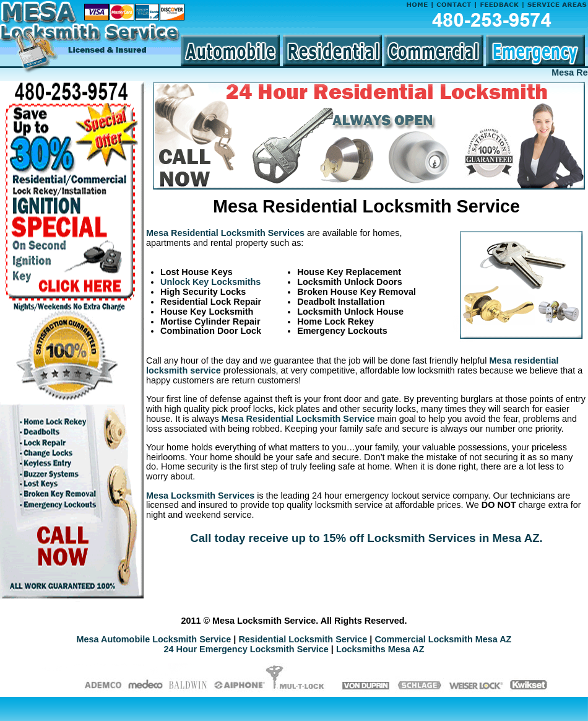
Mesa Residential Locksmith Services (225, 233)
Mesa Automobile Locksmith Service (154, 639)
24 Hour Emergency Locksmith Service (246, 649)
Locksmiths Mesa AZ (380, 649)
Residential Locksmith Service (303, 639)
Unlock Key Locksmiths (210, 282)
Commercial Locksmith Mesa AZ (443, 639)
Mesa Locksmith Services (200, 496)
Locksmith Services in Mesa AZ (453, 538)
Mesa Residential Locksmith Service (298, 419)
